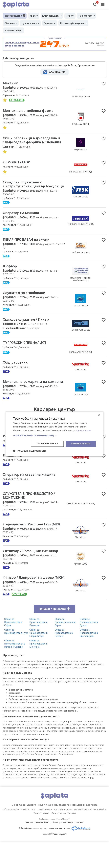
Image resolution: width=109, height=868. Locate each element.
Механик (11, 83)
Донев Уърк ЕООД (81, 341)
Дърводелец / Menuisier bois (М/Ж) (33, 544)
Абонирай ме (57, 72)
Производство (13, 16)
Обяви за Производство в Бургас (89, 649)
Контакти (96, 832)
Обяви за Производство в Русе (16, 658)
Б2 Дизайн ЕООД (81, 124)
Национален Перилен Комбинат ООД (81, 290)
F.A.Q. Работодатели (63, 836)
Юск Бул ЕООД (81, 205)
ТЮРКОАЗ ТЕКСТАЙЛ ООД (81, 234)
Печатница (68, 850)
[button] (54, 435)
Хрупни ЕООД (81, 586)
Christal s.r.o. (81, 557)
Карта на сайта (100, 836)
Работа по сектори (11, 836)
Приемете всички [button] (80, 444)
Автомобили (41, 850)
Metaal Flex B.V (81, 317)
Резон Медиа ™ (60, 861)
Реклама (72, 840)
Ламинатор (14, 472)
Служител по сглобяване (26, 304)
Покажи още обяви (54, 636)
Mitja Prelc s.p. (81, 153)
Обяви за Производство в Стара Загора (38, 660)
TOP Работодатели (83, 836)
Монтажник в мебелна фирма (31, 111)
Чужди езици (32, 23)
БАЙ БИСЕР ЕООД (81, 263)
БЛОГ (33, 836)
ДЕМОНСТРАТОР (18, 168)
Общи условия (25, 832)
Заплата (52, 23)
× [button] (99, 415)
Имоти (28, 850)
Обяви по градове (41, 840)
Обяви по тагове (59, 840)
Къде (33, 16)
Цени (10, 832)
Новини (81, 850)
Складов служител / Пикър (28, 331)
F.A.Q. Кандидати (45, 836)
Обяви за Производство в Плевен (64, 660)
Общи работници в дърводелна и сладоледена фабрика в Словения (33, 143)
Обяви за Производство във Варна (65, 649)
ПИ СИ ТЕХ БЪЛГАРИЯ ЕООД (81, 521)
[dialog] (54, 434)
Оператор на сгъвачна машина (32, 492)
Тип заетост (90, 16)
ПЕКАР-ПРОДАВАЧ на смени (29, 250)
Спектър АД (81, 381)
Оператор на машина (23, 223)
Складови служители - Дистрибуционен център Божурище (26, 192)
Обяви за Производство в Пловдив (38, 649)
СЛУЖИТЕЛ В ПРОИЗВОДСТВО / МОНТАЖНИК (32, 513)
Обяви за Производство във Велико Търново (15, 671)
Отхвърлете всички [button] (45, 444)
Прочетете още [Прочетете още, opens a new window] (84, 430)
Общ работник (17, 374)
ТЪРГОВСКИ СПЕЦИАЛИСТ (27, 354)
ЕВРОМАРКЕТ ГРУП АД (81, 177)
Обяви (55, 850)
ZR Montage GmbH (81, 97)
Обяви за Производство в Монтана (38, 671)
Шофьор (11, 277)
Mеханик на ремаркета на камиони (27, 396)
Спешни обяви (13, 30)
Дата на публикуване (77, 23)
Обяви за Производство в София (13, 649)
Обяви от (10, 23)
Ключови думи (53, 16)
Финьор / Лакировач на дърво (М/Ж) (31, 602)
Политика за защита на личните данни (62, 832)
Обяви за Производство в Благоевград (89, 660)
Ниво (72, 16)
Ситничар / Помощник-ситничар (34, 573)
